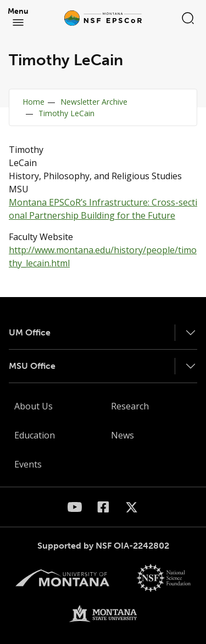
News (123, 435)
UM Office (30, 332)
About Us (34, 406)
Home (34, 102)
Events (28, 464)
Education (35, 435)
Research (130, 406)
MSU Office (32, 366)
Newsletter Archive (94, 102)
